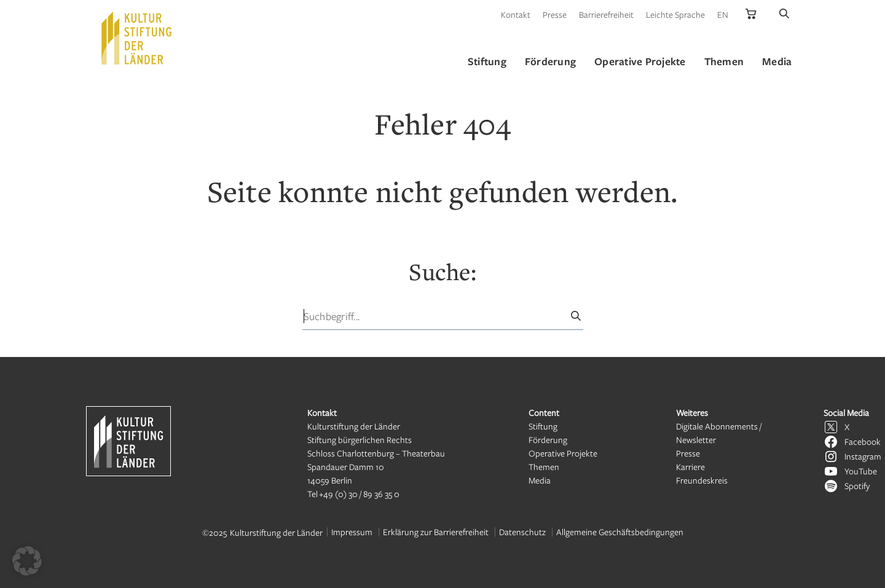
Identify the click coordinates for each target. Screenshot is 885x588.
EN (723, 14)
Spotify (857, 486)
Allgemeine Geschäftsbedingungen (620, 532)
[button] (27, 561)
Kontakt (516, 14)
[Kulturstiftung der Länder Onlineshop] (751, 14)
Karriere (690, 467)
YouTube (861, 471)
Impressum (352, 532)
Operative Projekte (563, 453)
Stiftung (543, 426)
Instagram (863, 456)
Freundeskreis (702, 480)
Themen (544, 467)
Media (540, 480)
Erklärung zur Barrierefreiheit (436, 532)
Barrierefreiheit (606, 14)
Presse (555, 14)
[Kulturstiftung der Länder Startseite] (136, 38)
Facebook (863, 441)
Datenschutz (522, 532)
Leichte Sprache (675, 14)
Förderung (548, 440)
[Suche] (784, 14)
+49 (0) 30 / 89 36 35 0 (359, 494)
